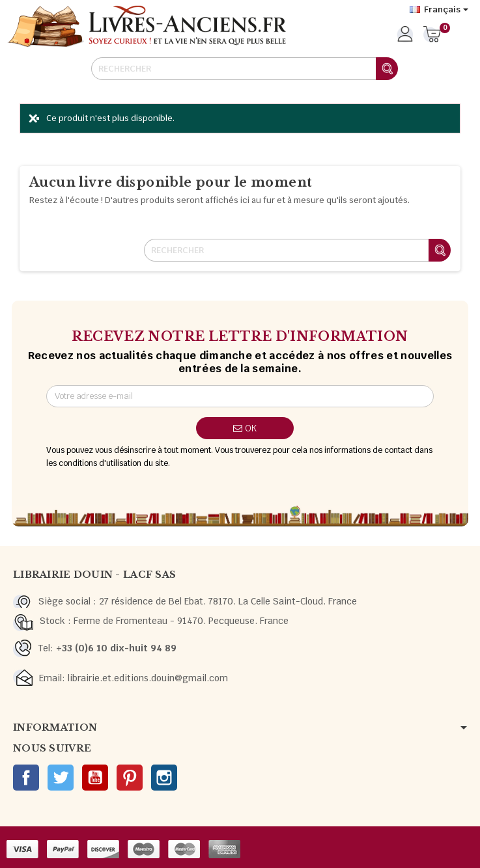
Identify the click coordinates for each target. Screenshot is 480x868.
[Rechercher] (244, 69)
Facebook (26, 778)
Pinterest (130, 778)
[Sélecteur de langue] (439, 10)
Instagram (164, 778)
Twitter (61, 778)
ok (245, 428)
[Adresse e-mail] (240, 396)
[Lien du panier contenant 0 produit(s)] (432, 35)
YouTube (95, 778)
